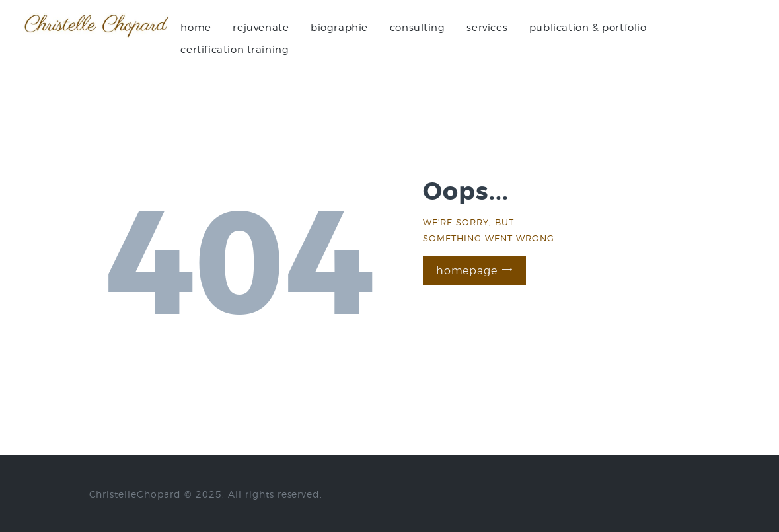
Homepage (466, 271)
